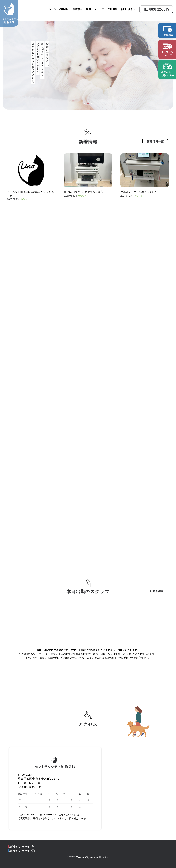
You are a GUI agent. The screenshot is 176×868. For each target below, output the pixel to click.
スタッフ (98, 11)
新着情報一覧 (155, 141)
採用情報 (111, 11)
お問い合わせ (127, 11)
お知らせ (25, 199)
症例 (87, 11)
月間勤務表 (157, 591)
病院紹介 (63, 11)
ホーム (51, 11)
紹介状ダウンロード (20, 847)
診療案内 (76, 11)
